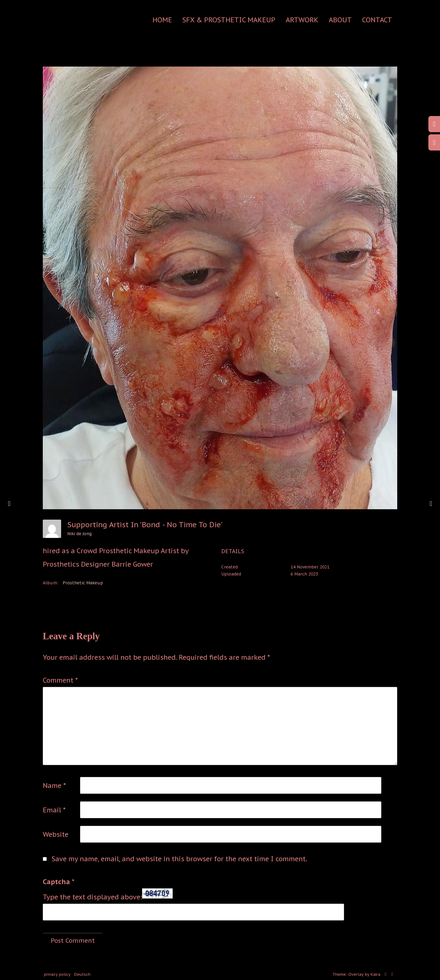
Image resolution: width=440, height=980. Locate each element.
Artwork (302, 20)
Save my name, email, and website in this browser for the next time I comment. (179, 859)
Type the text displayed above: (92, 897)
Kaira (376, 974)
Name (54, 786)
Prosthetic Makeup (83, 583)
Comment (60, 680)
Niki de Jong (79, 534)
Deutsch (82, 974)
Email (54, 810)
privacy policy (57, 974)
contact (377, 20)
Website (56, 834)
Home (162, 20)
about (340, 20)
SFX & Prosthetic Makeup (229, 20)
